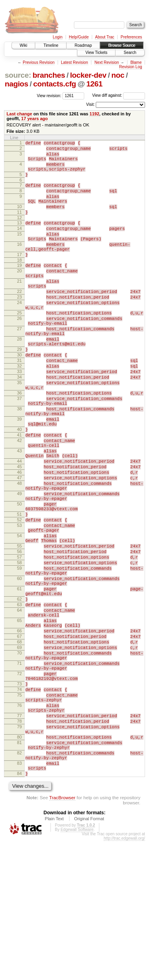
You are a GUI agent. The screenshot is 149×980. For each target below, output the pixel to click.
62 (19, 698)
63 (19, 704)
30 (19, 399)
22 (19, 321)
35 (19, 433)
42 (19, 503)
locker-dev (88, 75)
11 (19, 226)
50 (19, 581)
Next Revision (107, 62)
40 (19, 490)
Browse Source (122, 45)
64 (19, 711)
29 (19, 392)
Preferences (132, 37)
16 (19, 264)
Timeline (51, 45)
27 (19, 367)
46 (19, 542)
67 (19, 743)
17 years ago (34, 119)
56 (19, 639)
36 (19, 445)
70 (19, 764)
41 (19, 497)
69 (19, 757)
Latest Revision (74, 62)
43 (19, 516)
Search (130, 53)
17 (19, 277)
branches (49, 75)
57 (19, 646)
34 (19, 426)
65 (19, 724)
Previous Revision (39, 62)
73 (19, 802)
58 (19, 653)
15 (19, 252)
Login (58, 37)
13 (19, 238)
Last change (19, 114)
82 (19, 886)
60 (19, 672)
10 (19, 220)
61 (19, 685)
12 (19, 233)
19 (19, 289)
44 (19, 529)
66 (19, 737)
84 (19, 911)
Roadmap (83, 45)
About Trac (104, 37)
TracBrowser (62, 937)
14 (19, 245)
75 (19, 815)
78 (19, 847)
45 (19, 536)
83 (19, 899)
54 (19, 620)
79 (19, 854)
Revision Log (131, 67)
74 (19, 808)
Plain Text (54, 958)
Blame (136, 62)
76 (19, 828)
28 (19, 379)
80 (19, 867)
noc (118, 75)
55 (19, 633)
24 (19, 335)
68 (19, 750)
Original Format (89, 958)
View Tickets (96, 53)
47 (19, 549)
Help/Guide (79, 37)
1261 (94, 84)
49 (19, 568)
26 (19, 354)
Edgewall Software (77, 969)
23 (19, 328)
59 (19, 660)
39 (19, 477)
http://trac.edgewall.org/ (124, 977)
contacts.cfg (55, 84)
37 (19, 452)
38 (19, 465)
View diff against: (119, 95)
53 (19, 607)
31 (19, 406)
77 (19, 840)
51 (19, 594)
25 (19, 347)
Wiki (24, 45)
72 (19, 789)
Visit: (91, 104)
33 (19, 419)
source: (18, 75)
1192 (94, 114)
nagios (16, 84)
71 (19, 776)
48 (19, 556)
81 (19, 873)
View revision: (49, 95)
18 (19, 284)
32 (19, 412)
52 (19, 601)
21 (19, 308)
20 (19, 296)
